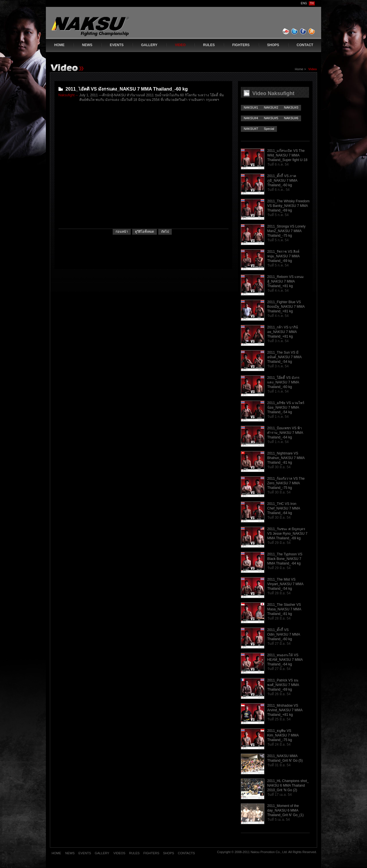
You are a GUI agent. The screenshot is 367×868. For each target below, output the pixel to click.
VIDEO (180, 45)
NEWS (87, 45)
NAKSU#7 (251, 129)
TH (312, 3)
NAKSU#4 (251, 118)
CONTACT (305, 45)
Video (313, 69)
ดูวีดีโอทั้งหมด (145, 232)
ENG (304, 3)
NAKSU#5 (271, 118)
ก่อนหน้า (122, 232)
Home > (301, 69)
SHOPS (273, 45)
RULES (209, 45)
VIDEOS (120, 853)
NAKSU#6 (291, 118)
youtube (286, 31)
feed (312, 31)
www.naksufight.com (102, 28)
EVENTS (117, 45)
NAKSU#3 (291, 107)
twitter (295, 31)
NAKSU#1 (251, 107)
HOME (59, 45)
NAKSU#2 (271, 107)
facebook (303, 31)
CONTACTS (186, 853)
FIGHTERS (241, 45)
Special (269, 129)
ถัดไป (165, 232)
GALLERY (149, 45)
